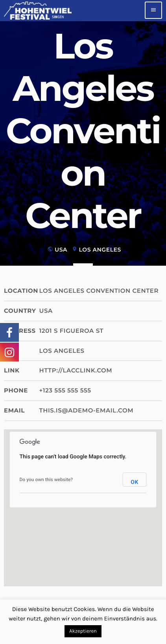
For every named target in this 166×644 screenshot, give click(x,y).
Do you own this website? (46, 480)
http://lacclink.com (76, 370)
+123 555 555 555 (65, 390)
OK (135, 482)
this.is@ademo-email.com (87, 410)
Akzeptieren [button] (83, 631)
